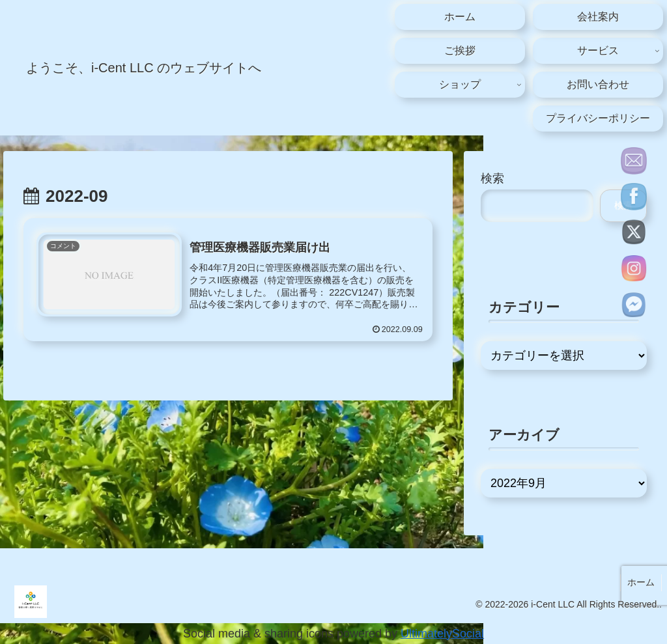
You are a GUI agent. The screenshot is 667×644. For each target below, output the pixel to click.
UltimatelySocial (442, 634)
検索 (492, 178)
